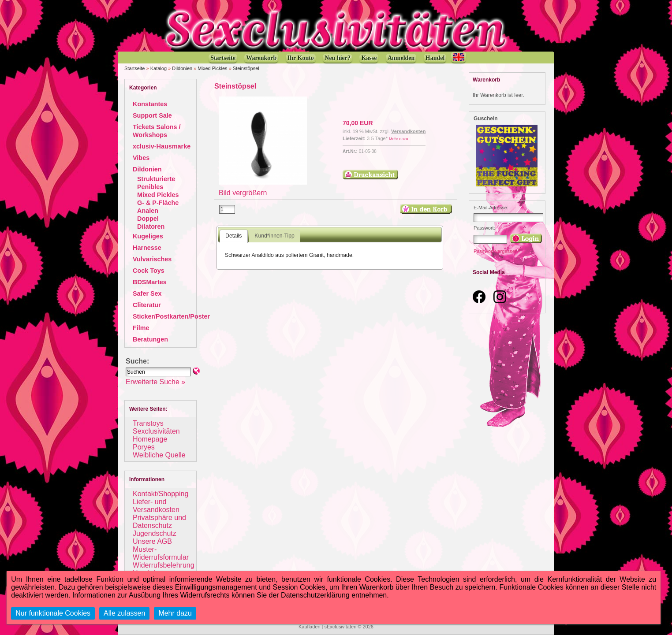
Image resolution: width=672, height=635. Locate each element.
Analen (148, 211)
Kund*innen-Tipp (274, 236)
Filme (141, 328)
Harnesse (147, 248)
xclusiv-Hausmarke (162, 146)
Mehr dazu (398, 139)
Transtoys (148, 423)
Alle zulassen (124, 613)
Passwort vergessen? (497, 251)
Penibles (150, 187)
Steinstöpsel (246, 68)
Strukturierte (156, 179)
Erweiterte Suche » (155, 382)
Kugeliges (148, 236)
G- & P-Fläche (158, 203)
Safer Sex (147, 293)
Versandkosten (408, 131)
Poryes (144, 447)
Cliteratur (147, 305)
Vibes (141, 158)
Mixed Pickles (212, 68)
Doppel (148, 219)
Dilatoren (151, 227)
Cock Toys (149, 271)
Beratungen (150, 339)
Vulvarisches (152, 259)
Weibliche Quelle (159, 455)
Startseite (134, 68)
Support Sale (152, 115)
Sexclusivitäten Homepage (156, 435)
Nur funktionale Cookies (53, 613)
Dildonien (182, 68)
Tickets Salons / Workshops (157, 131)
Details (233, 236)
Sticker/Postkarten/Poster (171, 316)
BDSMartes (150, 282)
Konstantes (150, 104)
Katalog (159, 68)
